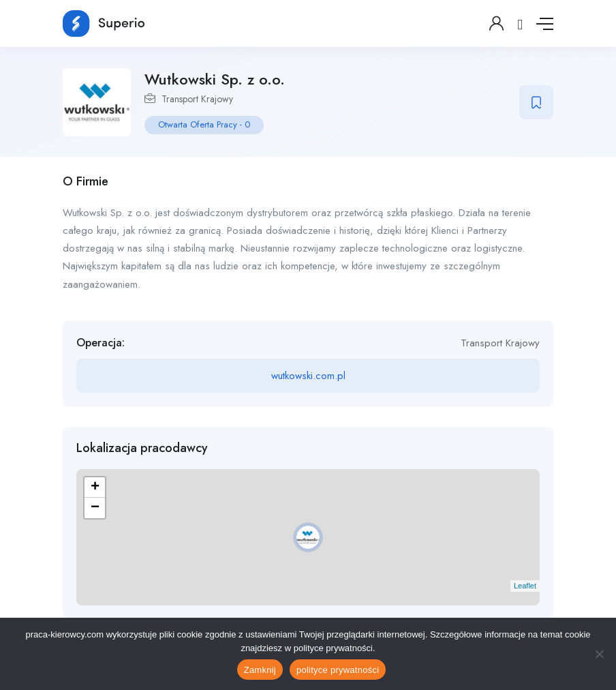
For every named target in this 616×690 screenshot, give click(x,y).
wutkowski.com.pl (308, 376)
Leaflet (525, 586)
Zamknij (260, 670)
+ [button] (95, 487)
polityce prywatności (338, 670)
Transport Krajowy (197, 99)
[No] (599, 654)
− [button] (95, 508)
